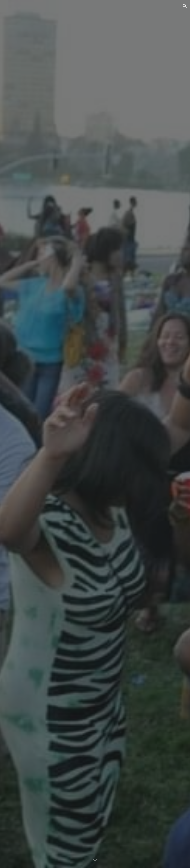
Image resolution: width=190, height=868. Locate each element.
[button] (185, 6)
